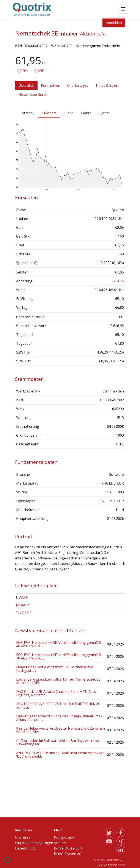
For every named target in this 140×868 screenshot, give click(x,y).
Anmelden (114, 23)
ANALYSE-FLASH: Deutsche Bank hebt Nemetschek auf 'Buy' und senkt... (60, 755)
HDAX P (22, 597)
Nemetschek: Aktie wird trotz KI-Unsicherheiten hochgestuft (55, 669)
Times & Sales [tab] (107, 85)
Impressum (24, 837)
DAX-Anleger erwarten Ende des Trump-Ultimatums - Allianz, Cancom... (59, 718)
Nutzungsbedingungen (34, 843)
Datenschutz (25, 848)
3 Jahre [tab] (86, 113)
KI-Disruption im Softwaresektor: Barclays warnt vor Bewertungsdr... (58, 742)
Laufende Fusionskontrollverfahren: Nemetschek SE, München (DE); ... (59, 681)
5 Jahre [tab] (104, 113)
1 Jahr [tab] (68, 113)
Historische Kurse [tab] (33, 94)
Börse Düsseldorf (68, 848)
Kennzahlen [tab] (51, 85)
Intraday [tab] (28, 113)
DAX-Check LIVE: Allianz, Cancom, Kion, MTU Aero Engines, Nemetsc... (56, 693)
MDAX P (22, 605)
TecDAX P (24, 613)
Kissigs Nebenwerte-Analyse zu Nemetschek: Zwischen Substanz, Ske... (61, 730)
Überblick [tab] (26, 85)
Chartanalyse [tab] (78, 85)
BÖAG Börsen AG (68, 854)
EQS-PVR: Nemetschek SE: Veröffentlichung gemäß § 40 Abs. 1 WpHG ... (58, 644)
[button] (8, 860)
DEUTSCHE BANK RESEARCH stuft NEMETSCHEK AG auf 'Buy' (58, 706)
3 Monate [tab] (49, 113)
